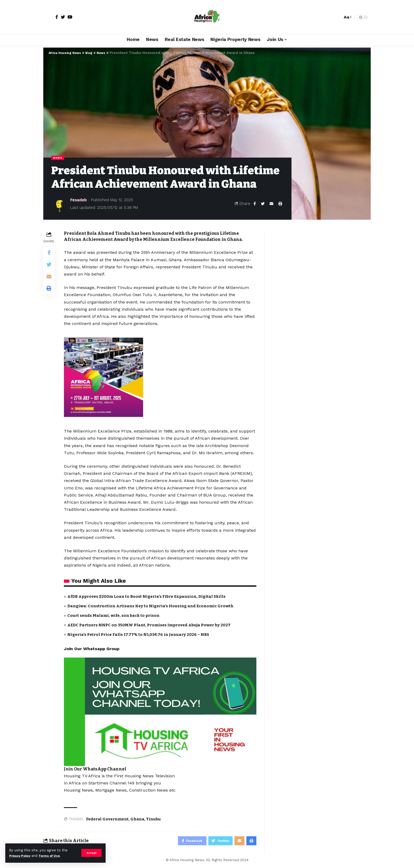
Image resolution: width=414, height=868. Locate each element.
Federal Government (107, 819)
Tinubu (153, 819)
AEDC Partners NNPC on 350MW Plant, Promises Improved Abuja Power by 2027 (154, 625)
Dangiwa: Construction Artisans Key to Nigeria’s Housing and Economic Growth (155, 606)
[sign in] (48, 17)
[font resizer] (347, 17)
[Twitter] (63, 17)
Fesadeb (79, 200)
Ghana (137, 819)
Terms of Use (54, 856)
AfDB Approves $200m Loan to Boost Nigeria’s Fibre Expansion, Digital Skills (151, 597)
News (58, 158)
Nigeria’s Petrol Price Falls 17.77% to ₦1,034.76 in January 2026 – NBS (141, 634)
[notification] (329, 17)
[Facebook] (57, 17)
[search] (337, 17)
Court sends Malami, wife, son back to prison (116, 615)
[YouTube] (70, 17)
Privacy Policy (22, 856)
